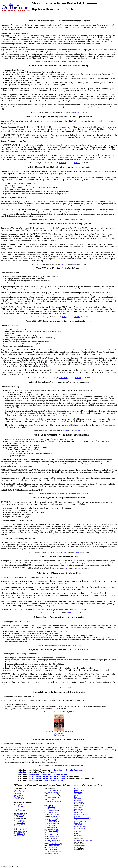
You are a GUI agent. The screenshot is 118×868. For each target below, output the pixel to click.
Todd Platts (52, 849)
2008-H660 (78, 378)
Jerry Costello (53, 822)
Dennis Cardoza (54, 814)
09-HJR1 (70, 645)
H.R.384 (62, 264)
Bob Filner (20, 810)
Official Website (79, 846)
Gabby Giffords (53, 809)
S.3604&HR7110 (63, 378)
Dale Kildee (52, 833)
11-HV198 (71, 62)
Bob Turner (20, 834)
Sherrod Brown (19, 799)
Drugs (76, 797)
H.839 (59, 62)
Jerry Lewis (53, 820)
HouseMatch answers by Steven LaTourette (49, 774)
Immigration (78, 816)
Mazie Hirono (20, 824)
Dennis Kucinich (54, 796)
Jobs (76, 820)
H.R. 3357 (63, 112)
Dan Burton (51, 825)
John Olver (52, 829)
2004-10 (80, 569)
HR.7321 (64, 317)
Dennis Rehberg (21, 828)
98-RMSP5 (72, 765)
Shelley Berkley (21, 833)
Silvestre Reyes (54, 801)
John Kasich (18, 790)
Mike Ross (52, 807)
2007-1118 (77, 552)
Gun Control (78, 811)
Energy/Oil (78, 800)
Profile (76, 833)
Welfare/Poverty (80, 828)
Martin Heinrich (21, 831)
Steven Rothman (53, 792)
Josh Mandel (18, 794)
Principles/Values (80, 821)
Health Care (78, 813)
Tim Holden (52, 799)
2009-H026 (74, 264)
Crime (76, 795)
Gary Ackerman (53, 840)
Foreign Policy (79, 806)
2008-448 (77, 431)
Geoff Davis (52, 827)
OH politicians (79, 835)
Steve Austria (52, 846)
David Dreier (53, 818)
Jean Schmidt (52, 794)
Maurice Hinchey (54, 844)
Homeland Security (81, 814)
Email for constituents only (83, 840)
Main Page (78, 832)
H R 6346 (65, 431)
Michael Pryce (19, 795)
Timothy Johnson (54, 823)
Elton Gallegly (54, 816)
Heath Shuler (53, 836)
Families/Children (80, 804)
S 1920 (68, 569)
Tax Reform (78, 825)
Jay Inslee (20, 816)
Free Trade (78, 807)
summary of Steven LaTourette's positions (50, 776)
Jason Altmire (52, 798)
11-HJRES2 (60, 688)
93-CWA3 (63, 712)
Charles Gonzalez (54, 851)
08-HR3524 (77, 494)
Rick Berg (20, 830)
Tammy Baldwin (21, 835)
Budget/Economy (80, 790)
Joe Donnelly (20, 826)
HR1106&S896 (63, 163)
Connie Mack (21, 823)
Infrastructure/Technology (83, 818)
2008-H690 (77, 317)
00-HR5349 (70, 613)
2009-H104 (77, 163)
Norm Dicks (52, 853)
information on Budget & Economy (67, 770)
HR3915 (65, 552)
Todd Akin (20, 827)
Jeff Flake (20, 820)
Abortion (77, 788)
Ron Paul (20, 806)
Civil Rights (78, 792)
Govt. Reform (79, 809)
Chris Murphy (21, 821)
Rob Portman (18, 797)
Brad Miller (53, 838)
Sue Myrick (52, 835)
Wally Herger (52, 811)
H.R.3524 (64, 494)
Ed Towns (52, 842)
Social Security (79, 823)
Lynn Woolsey (53, 812)
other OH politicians (55, 780)
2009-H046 (75, 220)
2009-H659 (76, 112)
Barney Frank (53, 831)
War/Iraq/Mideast (80, 826)
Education (78, 799)
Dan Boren (52, 847)
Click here (23, 772)
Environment (78, 802)
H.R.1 (63, 220)
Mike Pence (20, 815)
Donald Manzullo (54, 790)
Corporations (78, 794)
